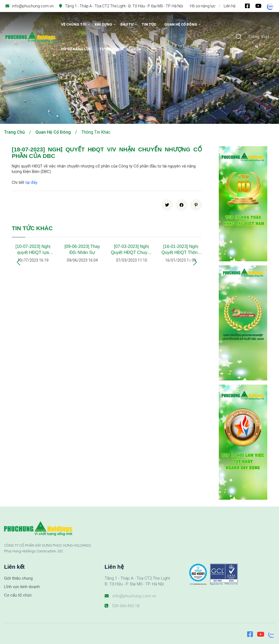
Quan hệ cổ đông (181, 24)
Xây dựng (103, 24)
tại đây (31, 182)
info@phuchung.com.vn (33, 6)
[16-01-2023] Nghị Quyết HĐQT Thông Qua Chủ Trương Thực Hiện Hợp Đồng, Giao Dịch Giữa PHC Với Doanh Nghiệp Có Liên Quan (181, 250)
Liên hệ (230, 6)
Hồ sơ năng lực (203, 6)
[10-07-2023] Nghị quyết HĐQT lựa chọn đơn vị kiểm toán (33, 250)
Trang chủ (14, 132)
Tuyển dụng (111, 49)
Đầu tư (127, 24)
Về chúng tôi (74, 24)
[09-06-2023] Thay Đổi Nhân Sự (82, 249)
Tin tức (149, 24)
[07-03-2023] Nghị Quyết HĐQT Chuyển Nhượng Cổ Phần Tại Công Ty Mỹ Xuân (132, 250)
